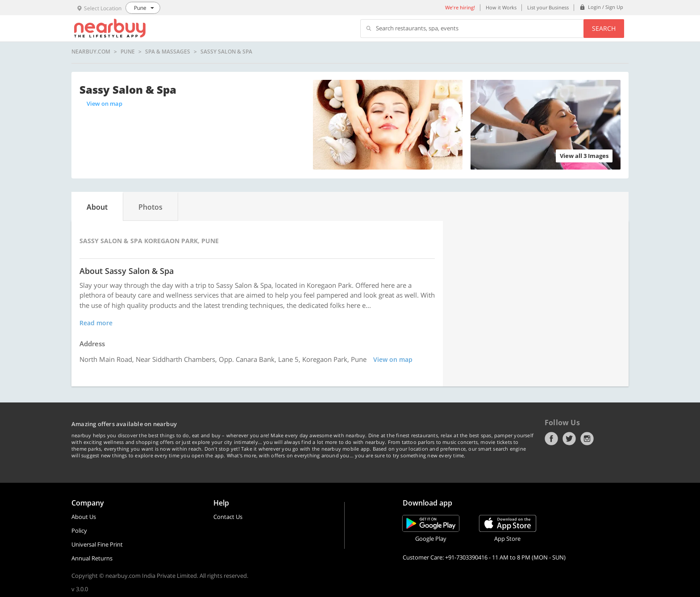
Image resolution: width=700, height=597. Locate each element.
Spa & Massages (168, 52)
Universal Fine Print (97, 544)
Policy (79, 531)
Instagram (587, 439)
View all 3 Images (584, 156)
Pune (128, 52)
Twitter (569, 439)
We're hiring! (460, 7)
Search (604, 28)
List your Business (548, 7)
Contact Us (228, 517)
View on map (104, 104)
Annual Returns (92, 558)
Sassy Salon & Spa (226, 52)
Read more (96, 323)
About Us (84, 517)
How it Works (501, 7)
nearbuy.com (91, 52)
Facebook (551, 439)
